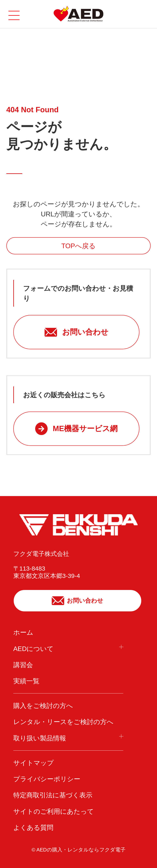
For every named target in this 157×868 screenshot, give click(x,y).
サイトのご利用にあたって (54, 811)
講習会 (23, 665)
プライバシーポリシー (47, 779)
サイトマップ (34, 763)
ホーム (23, 632)
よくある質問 (33, 828)
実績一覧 (26, 681)
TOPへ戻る (78, 246)
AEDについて (34, 649)
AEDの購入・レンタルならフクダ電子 (81, 850)
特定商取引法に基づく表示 (53, 795)
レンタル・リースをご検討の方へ (63, 722)
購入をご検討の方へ (43, 706)
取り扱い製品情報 (40, 738)
